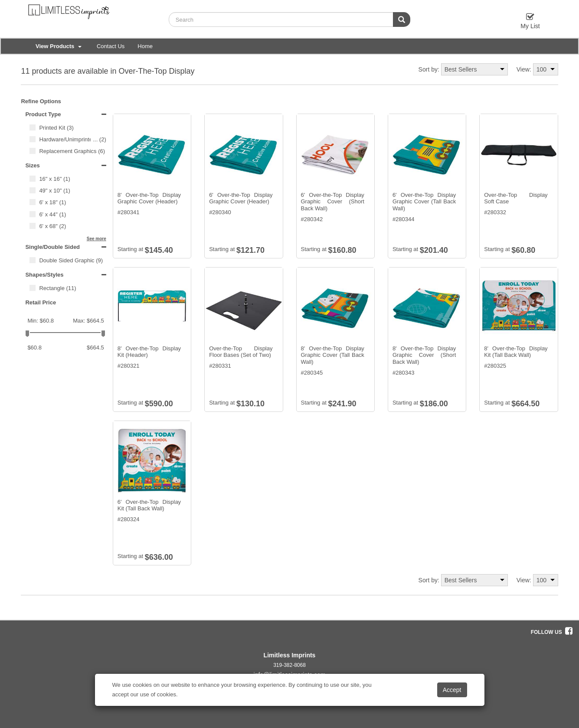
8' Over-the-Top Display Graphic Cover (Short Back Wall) (424, 355)
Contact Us (111, 46)
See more (96, 239)
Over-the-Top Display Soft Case (516, 198)
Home (145, 46)
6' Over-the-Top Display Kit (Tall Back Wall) (149, 505)
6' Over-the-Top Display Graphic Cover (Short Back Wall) (333, 202)
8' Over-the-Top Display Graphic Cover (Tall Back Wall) (333, 355)
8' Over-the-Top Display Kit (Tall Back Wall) (516, 352)
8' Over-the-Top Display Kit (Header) (149, 352)
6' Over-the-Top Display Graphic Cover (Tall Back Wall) (424, 202)
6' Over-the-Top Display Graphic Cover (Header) (241, 198)
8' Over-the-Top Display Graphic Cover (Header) (149, 198)
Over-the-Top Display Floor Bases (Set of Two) (241, 352)
